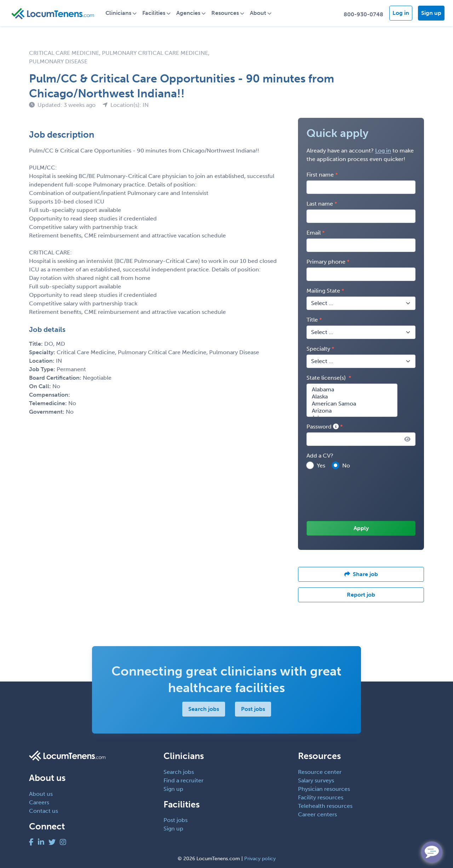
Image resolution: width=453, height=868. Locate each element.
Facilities (154, 13)
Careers (39, 802)
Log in (401, 13)
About (258, 13)
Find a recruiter (184, 780)
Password (323, 427)
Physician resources (324, 789)
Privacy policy (260, 859)
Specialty (318, 349)
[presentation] (360, 496)
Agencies (188, 13)
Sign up (431, 13)
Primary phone (326, 262)
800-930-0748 (363, 14)
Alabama (352, 390)
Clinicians (118, 13)
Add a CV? (320, 456)
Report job (361, 595)
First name (320, 175)
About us (41, 794)
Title (312, 320)
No (346, 465)
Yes (321, 465)
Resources (225, 13)
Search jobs (204, 709)
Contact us (44, 811)
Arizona (352, 411)
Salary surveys (316, 780)
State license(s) (327, 378)
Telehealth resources (325, 806)
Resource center (320, 772)
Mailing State (323, 291)
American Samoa (352, 404)
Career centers (317, 814)
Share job (361, 574)
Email (314, 233)
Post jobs (253, 709)
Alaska (352, 397)
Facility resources (321, 797)
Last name (320, 204)
